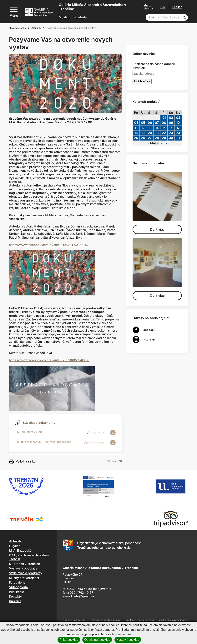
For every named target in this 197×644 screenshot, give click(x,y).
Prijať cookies (69, 640)
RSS (162, 7)
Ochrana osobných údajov (105, 620)
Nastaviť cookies (128, 640)
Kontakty (81, 17)
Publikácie (17, 592)
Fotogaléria (17, 582)
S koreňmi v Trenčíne (25, 564)
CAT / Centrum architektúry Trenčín (29, 557)
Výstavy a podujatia (23, 568)
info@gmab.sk (84, 596)
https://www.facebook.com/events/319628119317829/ (49, 245)
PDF (93, 433)
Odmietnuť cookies (97, 640)
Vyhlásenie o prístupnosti (173, 620)
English (177, 7)
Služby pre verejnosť (24, 578)
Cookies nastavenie (74, 620)
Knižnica (15, 601)
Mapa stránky (149, 7)
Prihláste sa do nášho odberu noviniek (154, 66)
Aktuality (36, 28)
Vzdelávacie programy (26, 573)
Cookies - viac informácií (140, 620)
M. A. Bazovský (20, 550)
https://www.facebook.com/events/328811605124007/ (49, 360)
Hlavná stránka (17, 28)
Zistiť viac (157, 229)
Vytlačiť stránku (22, 462)
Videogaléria (18, 587)
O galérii (64, 17)
